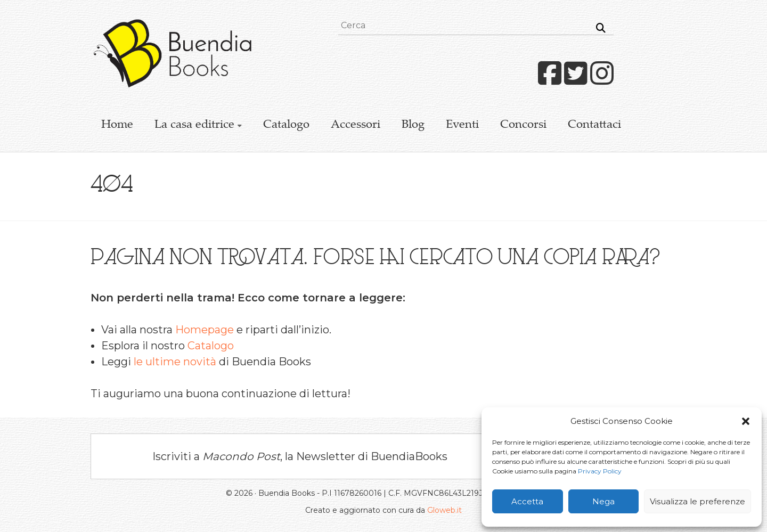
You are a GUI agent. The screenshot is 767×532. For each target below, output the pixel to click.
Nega (603, 501)
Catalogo (286, 125)
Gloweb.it (444, 510)
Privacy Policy (600, 471)
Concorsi (523, 125)
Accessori (356, 125)
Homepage (205, 330)
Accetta (527, 501)
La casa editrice (194, 125)
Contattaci (594, 125)
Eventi (462, 125)
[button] (746, 421)
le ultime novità (175, 362)
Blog (413, 125)
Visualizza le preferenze (697, 501)
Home (117, 125)
